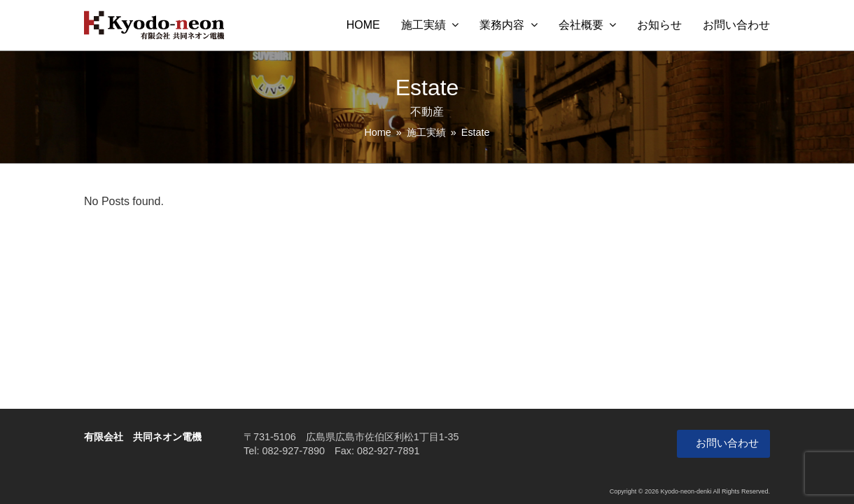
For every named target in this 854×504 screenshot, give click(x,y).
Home (377, 132)
